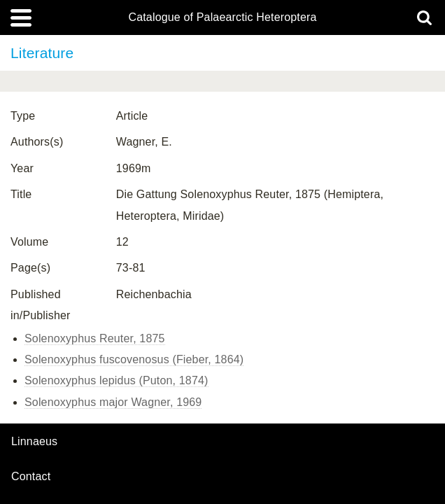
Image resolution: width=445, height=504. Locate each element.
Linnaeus (34, 442)
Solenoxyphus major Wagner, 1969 (113, 402)
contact (31, 476)
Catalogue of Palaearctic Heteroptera (222, 17)
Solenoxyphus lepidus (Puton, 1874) (116, 380)
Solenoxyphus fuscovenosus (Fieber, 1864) (134, 359)
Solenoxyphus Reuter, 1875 (95, 338)
